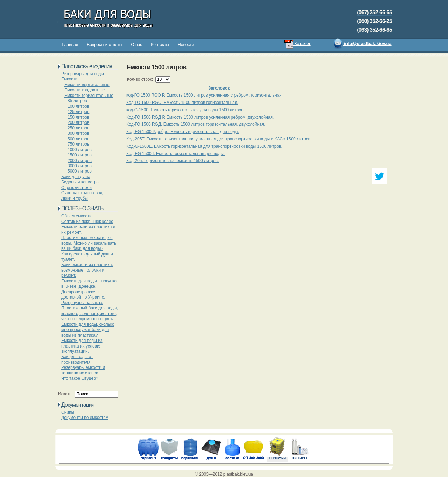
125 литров (78, 112)
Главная (70, 45)
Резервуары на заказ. (82, 303)
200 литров (78, 122)
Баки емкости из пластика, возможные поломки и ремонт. (87, 270)
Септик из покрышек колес (87, 222)
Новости (186, 45)
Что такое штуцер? (80, 378)
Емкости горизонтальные (89, 96)
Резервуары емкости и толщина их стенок (83, 370)
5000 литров (80, 171)
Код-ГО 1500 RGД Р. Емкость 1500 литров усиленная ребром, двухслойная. (200, 117)
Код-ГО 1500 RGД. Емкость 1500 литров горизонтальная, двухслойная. (196, 124)
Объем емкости (76, 216)
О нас (136, 45)
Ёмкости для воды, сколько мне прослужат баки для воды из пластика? (88, 330)
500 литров (78, 139)
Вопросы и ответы (104, 45)
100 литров (78, 106)
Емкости (69, 79)
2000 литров (80, 161)
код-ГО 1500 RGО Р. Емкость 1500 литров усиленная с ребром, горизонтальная (204, 95)
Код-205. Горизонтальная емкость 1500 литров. (173, 161)
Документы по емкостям (85, 418)
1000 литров (80, 150)
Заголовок (219, 88)
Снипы (68, 412)
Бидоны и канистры (80, 182)
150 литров (78, 117)
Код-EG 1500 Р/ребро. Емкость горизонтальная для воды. (183, 132)
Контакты (160, 45)
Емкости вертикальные (87, 85)
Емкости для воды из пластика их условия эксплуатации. (82, 346)
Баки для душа (76, 177)
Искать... (66, 394)
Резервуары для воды (83, 74)
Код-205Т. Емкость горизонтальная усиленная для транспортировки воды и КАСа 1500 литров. (219, 139)
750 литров (78, 144)
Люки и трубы (75, 198)
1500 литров (80, 155)
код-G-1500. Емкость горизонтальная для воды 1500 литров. (185, 110)
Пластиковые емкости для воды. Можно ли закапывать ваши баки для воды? (89, 243)
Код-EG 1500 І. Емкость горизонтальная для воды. (176, 154)
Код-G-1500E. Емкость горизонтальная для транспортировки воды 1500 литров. (204, 146)
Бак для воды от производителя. (77, 359)
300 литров (78, 133)
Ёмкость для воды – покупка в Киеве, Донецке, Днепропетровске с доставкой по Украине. (89, 289)
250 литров (78, 128)
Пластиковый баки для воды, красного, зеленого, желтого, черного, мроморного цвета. (90, 313)
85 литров (77, 101)
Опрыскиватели (76, 188)
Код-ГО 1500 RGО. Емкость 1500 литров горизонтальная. (182, 103)
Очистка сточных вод (82, 193)
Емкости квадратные (85, 90)
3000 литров (80, 166)
